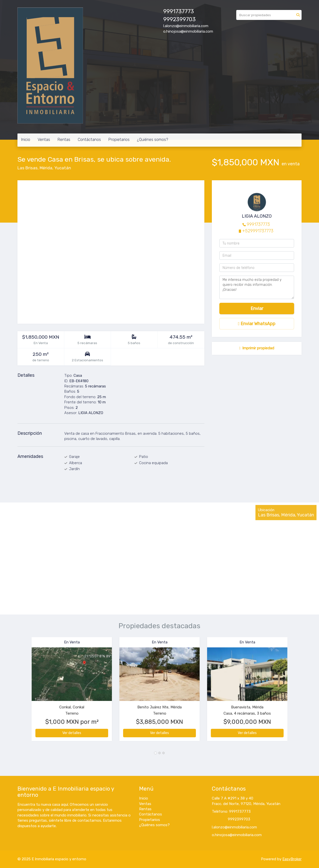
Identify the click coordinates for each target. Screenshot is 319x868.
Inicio (26, 140)
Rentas (64, 140)
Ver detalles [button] (72, 733)
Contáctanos (89, 140)
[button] (25, 692)
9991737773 (258, 224)
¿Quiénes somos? (153, 140)
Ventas (44, 140)
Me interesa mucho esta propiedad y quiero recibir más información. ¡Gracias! (257, 287)
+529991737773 (258, 231)
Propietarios (119, 140)
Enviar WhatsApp (257, 324)
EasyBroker (292, 859)
